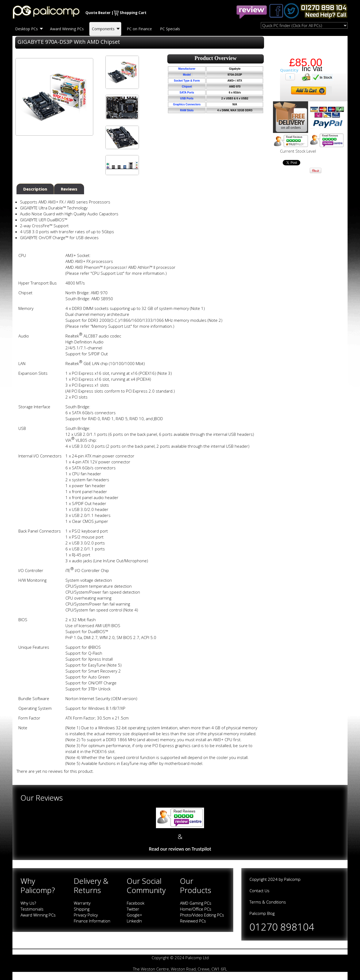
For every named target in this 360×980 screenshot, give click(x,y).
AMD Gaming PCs (196, 903)
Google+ (134, 915)
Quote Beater (98, 13)
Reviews (69, 189)
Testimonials (32, 909)
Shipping (82, 909)
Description (35, 189)
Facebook (136, 903)
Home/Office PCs (196, 909)
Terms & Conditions (268, 902)
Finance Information (92, 921)
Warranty (82, 903)
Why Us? (28, 903)
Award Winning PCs (38, 915)
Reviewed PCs (193, 921)
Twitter (133, 909)
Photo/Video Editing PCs (202, 915)
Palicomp (292, 879)
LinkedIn (134, 921)
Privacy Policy (86, 915)
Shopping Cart (133, 13)
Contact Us (259, 891)
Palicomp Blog (262, 913)
